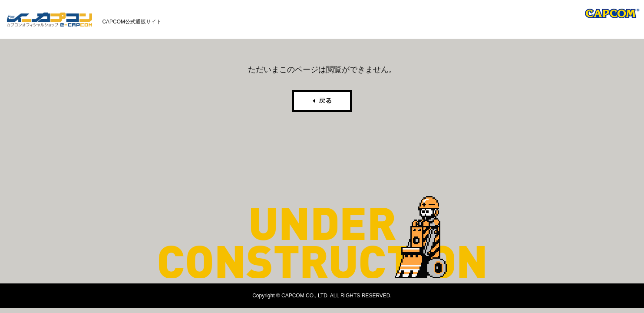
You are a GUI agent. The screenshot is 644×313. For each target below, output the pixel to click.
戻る (322, 101)
